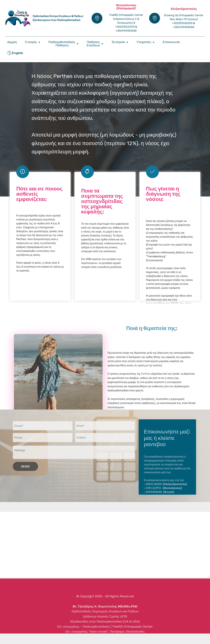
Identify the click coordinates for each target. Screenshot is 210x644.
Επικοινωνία (171, 42)
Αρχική (12, 42)
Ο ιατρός (31, 42)
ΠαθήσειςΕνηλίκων (93, 44)
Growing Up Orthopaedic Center (184, 15)
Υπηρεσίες (144, 42)
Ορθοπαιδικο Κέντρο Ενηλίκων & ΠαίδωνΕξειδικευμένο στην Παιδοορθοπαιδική (58, 18)
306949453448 (127, 31)
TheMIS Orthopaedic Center (126, 15)
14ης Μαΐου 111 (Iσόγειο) (184, 19)
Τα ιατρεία (118, 42)
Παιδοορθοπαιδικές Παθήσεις (62, 44)
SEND (25, 471)
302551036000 (183, 23)
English (15, 53)
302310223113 (126, 27)
